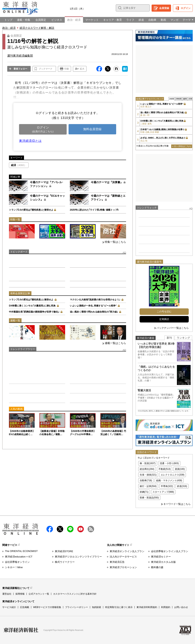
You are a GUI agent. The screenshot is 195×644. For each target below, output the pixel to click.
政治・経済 (9, 28)
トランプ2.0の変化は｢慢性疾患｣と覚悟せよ (31, 210)
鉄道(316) (182, 486)
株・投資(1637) (148, 463)
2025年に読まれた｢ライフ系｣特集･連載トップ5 (94, 210)
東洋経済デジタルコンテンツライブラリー (78, 557)
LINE (70, 529)
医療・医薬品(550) (149, 498)
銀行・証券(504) (148, 486)
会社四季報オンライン (17, 562)
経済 (19, 165)
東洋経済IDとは (30, 141)
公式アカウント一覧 (39, 594)
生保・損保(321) (148, 475)
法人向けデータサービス (123, 557)
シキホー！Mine (14, 567)
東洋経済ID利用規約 (147, 607)
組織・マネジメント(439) (169, 480)
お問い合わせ (181, 607)
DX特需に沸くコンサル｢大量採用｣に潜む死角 (32, 306)
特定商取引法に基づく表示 (119, 607)
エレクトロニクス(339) (173, 475)
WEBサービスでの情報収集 (47, 607)
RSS (91, 529)
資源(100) (180, 469)
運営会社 (7, 594)
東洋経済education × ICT (19, 557)
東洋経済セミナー (161, 557)
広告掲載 (25, 607)
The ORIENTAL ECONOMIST (21, 551)
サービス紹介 (9, 607)
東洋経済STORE (64, 551)
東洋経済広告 (117, 562)
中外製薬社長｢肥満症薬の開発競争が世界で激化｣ (34, 312)
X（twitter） (60, 529)
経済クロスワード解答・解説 (37, 28)
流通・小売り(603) (169, 463)
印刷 (67, 69)
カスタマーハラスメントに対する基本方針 (75, 594)
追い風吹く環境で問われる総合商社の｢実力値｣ (94, 312)
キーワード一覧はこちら (177, 504)
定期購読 (164, 319)
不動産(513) (165, 469)
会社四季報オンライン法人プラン (170, 551)
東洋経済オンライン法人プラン (127, 551)
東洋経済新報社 (21, 630)
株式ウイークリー (65, 562)
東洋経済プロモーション (123, 567)
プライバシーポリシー (77, 607)
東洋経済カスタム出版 (163, 562)
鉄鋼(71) (144, 492)
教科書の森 (157, 567)
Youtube (81, 529)
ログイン (186, 8)
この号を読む (164, 312)
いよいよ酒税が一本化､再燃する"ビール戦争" (93, 306)
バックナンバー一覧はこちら (173, 328)
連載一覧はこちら (115, 343)
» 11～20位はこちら (182, 146)
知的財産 (97, 607)
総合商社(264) (147, 469)
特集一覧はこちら (115, 242)
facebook (50, 529)
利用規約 (166, 607)
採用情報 (20, 594)
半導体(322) (167, 486)
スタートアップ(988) (163, 492)
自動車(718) (146, 480)
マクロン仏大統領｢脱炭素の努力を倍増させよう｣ (95, 300)
